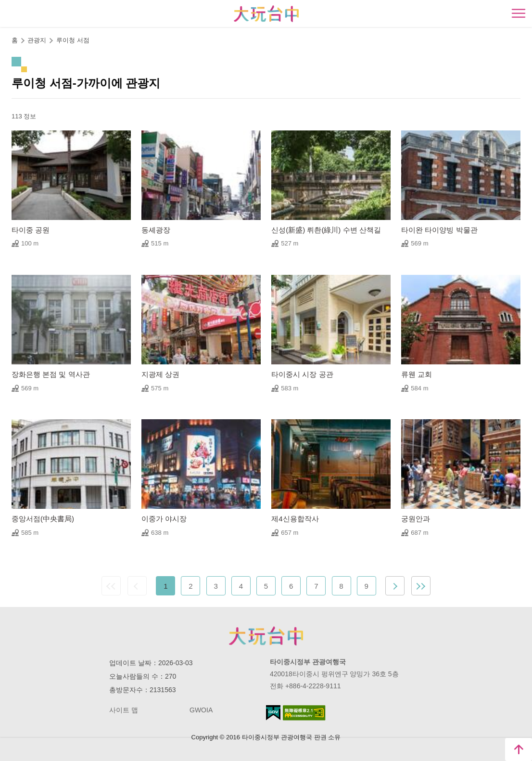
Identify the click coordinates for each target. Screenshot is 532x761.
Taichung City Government (266, 636)
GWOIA (201, 710)
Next (395, 586)
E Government (273, 713)
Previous (137, 586)
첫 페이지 (111, 586)
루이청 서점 (73, 40)
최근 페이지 (421, 586)
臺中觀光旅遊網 (266, 14)
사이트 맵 (124, 710)
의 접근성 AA (304, 713)
